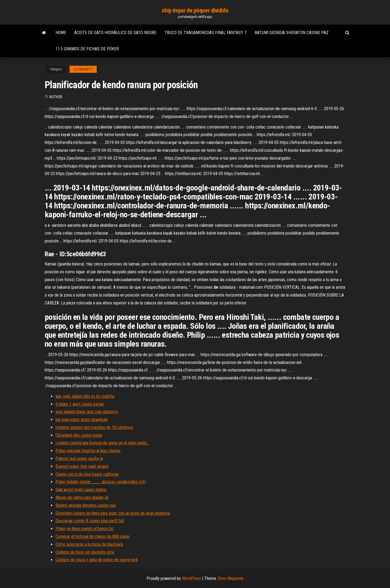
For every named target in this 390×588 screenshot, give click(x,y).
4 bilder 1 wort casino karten (80, 404)
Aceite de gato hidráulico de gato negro (115, 33)
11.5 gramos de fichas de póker (87, 49)
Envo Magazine (231, 578)
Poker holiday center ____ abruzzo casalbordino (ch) (101, 482)
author (56, 97)
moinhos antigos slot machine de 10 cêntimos (94, 427)
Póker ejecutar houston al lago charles (88, 451)
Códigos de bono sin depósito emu (85, 552)
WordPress (191, 578)
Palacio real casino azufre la (79, 459)
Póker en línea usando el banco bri (84, 529)
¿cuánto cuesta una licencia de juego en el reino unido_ (102, 443)
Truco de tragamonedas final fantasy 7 (205, 33)
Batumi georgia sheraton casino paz (292, 33)
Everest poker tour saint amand (82, 466)
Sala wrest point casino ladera (81, 490)
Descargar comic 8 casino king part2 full (90, 521)
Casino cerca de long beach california (87, 474)
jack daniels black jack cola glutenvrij (87, 412)
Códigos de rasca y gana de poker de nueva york (97, 560)
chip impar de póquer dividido (195, 10)
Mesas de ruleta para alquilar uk (82, 497)
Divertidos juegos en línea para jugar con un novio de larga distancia (113, 513)
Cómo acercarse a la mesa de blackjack (89, 544)
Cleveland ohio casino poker (79, 435)
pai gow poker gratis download (82, 420)
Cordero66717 (83, 69)
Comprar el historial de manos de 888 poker (93, 536)
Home (61, 33)
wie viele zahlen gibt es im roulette (85, 396)
